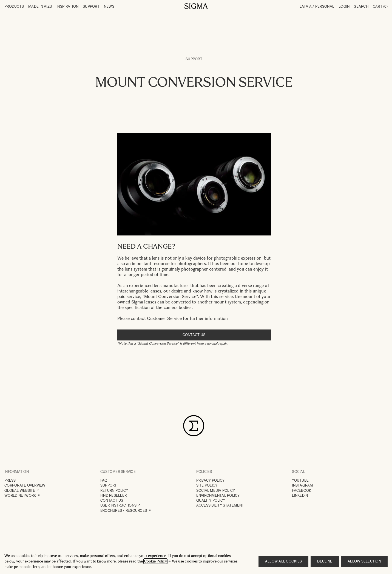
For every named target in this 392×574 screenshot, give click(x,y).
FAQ (104, 480)
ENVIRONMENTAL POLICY (218, 495)
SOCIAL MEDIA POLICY (216, 491)
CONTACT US (112, 500)
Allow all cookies (283, 561)
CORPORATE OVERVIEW (25, 485)
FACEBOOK (302, 491)
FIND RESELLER (113, 495)
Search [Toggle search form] (361, 6)
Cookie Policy (155, 561)
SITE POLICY (207, 485)
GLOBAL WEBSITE (20, 491)
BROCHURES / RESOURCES (124, 511)
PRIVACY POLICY (211, 480)
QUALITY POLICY (211, 500)
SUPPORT (109, 485)
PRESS (10, 480)
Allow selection (364, 561)
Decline (325, 561)
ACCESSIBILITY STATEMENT (220, 505)
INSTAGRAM (302, 485)
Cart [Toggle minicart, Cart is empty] (380, 6)
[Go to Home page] (196, 6)
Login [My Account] (344, 6)
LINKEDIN (300, 495)
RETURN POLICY (114, 491)
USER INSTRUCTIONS (118, 505)
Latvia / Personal (317, 6)
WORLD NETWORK (20, 495)
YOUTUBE (300, 480)
